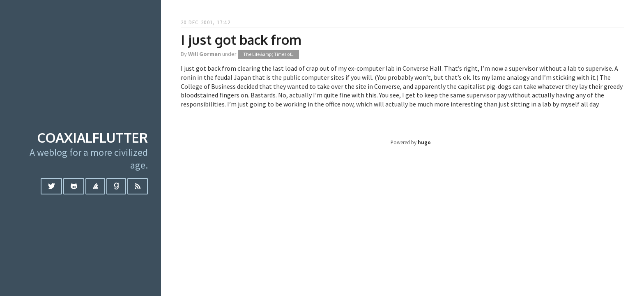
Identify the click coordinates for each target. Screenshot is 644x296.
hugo (424, 142)
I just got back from (241, 40)
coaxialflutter (92, 138)
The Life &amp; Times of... (269, 54)
